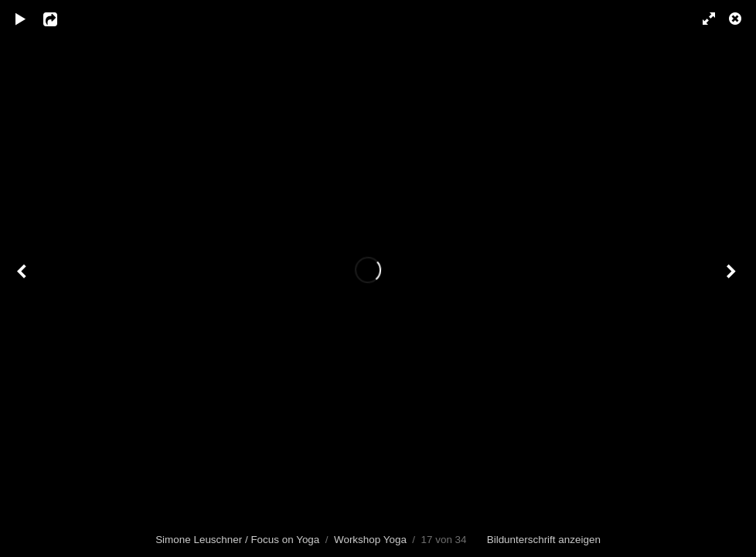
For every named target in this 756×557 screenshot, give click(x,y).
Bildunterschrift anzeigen (544, 540)
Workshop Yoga (370, 540)
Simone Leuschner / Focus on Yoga (237, 540)
